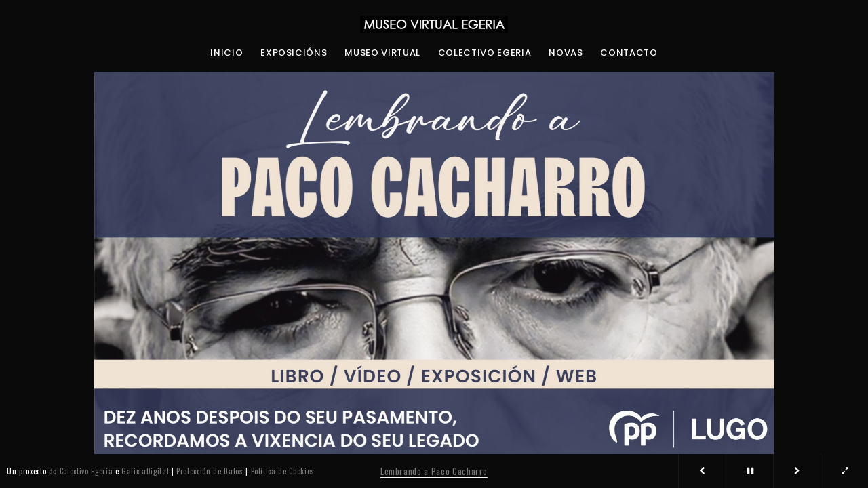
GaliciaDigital (145, 471)
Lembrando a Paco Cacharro (434, 471)
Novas (566, 53)
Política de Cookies (283, 471)
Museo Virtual (382, 53)
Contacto (629, 53)
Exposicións (294, 53)
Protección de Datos (210, 471)
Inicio (226, 53)
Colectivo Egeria (485, 53)
